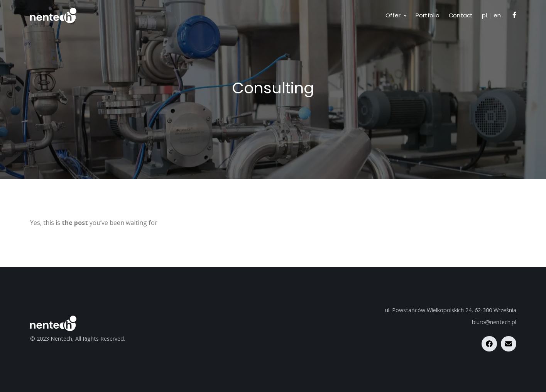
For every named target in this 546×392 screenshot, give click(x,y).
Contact (461, 15)
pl (484, 15)
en (497, 15)
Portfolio (427, 15)
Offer (393, 15)
